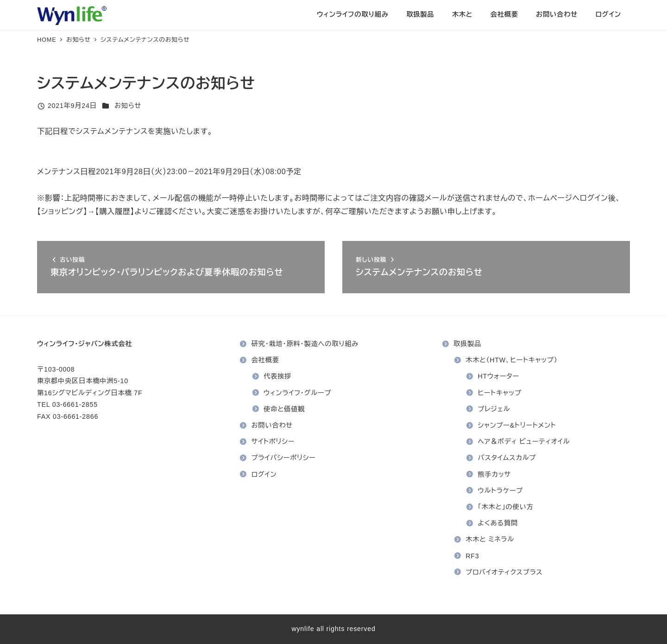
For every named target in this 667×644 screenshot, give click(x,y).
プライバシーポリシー (284, 458)
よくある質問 (498, 523)
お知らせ (128, 106)
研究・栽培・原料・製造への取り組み (305, 344)
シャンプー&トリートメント (517, 425)
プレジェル (494, 409)
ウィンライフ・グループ (297, 393)
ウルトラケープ (501, 491)
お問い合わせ (272, 425)
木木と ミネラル (490, 539)
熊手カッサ (495, 474)
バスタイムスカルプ (507, 458)
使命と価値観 (284, 409)
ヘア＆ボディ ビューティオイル (524, 442)
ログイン (264, 474)
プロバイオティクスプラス (504, 572)
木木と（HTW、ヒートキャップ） (511, 360)
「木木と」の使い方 (506, 507)
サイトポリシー (273, 442)
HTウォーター (499, 376)
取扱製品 (467, 344)
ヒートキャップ (500, 393)
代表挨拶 (277, 376)
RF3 (472, 556)
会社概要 (265, 360)
